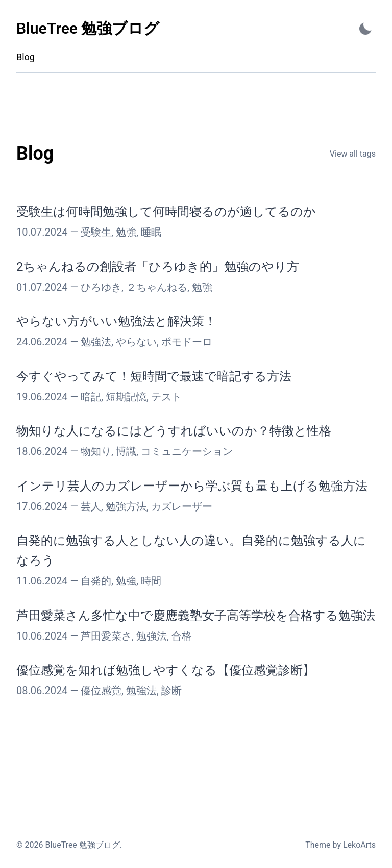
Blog (26, 57)
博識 (126, 451)
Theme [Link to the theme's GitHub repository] (318, 845)
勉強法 (96, 342)
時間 (151, 581)
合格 (182, 636)
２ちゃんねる (157, 287)
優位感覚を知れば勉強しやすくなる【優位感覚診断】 (166, 670)
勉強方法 (126, 506)
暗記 (91, 397)
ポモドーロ (187, 342)
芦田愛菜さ (106, 636)
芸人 (91, 506)
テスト (166, 397)
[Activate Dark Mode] (365, 29)
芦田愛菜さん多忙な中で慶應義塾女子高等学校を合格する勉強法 (196, 616)
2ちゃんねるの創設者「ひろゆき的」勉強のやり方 (158, 267)
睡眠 (151, 232)
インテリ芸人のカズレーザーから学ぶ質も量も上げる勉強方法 (192, 486)
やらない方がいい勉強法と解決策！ (116, 321)
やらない (136, 342)
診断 (171, 691)
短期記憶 (126, 397)
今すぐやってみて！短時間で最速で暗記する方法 (154, 376)
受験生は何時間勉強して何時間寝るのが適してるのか (166, 212)
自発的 (96, 581)
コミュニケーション (187, 451)
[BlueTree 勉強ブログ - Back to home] (88, 29)
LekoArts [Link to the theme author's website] (359, 845)
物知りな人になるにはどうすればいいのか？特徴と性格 (174, 431)
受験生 (96, 232)
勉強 (126, 232)
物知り (96, 451)
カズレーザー (182, 506)
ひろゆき (101, 287)
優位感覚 (101, 691)
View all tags (353, 154)
